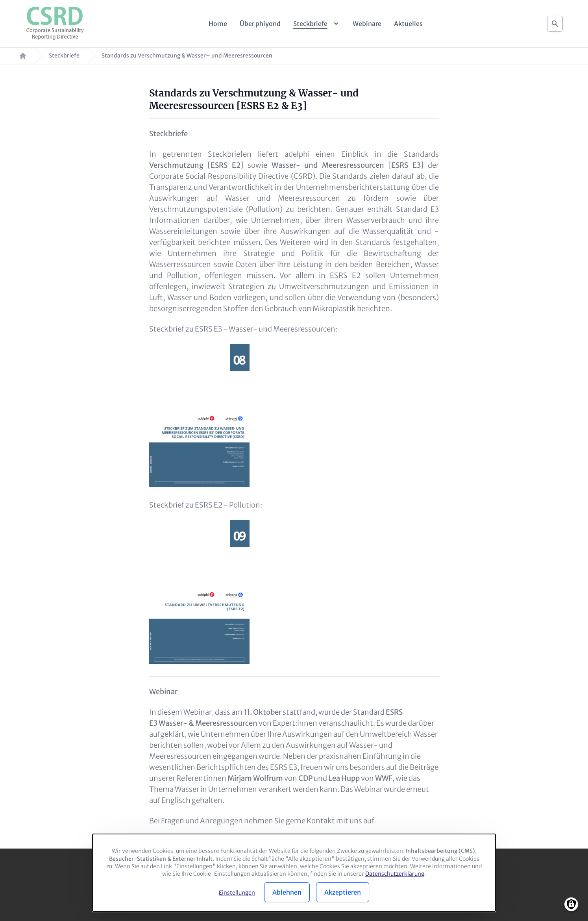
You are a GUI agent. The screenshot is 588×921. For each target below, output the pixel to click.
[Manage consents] (571, 904)
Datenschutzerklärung (395, 874)
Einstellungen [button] (237, 893)
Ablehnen (287, 892)
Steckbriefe (64, 56)
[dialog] (294, 873)
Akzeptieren (343, 892)
